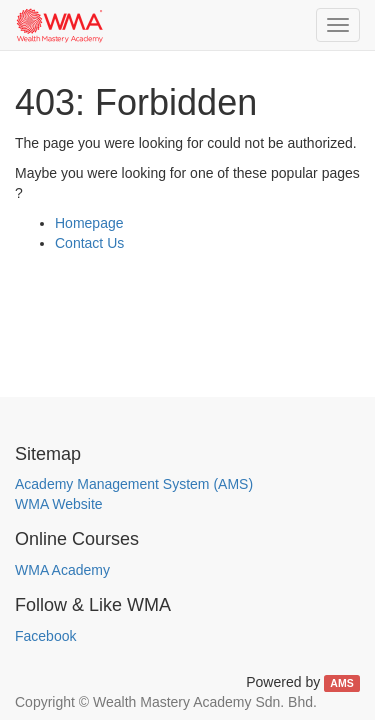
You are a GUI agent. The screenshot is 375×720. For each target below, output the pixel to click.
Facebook (45, 636)
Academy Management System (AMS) (134, 484)
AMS (341, 683)
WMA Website (59, 504)
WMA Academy (62, 570)
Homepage (89, 223)
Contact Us (89, 243)
